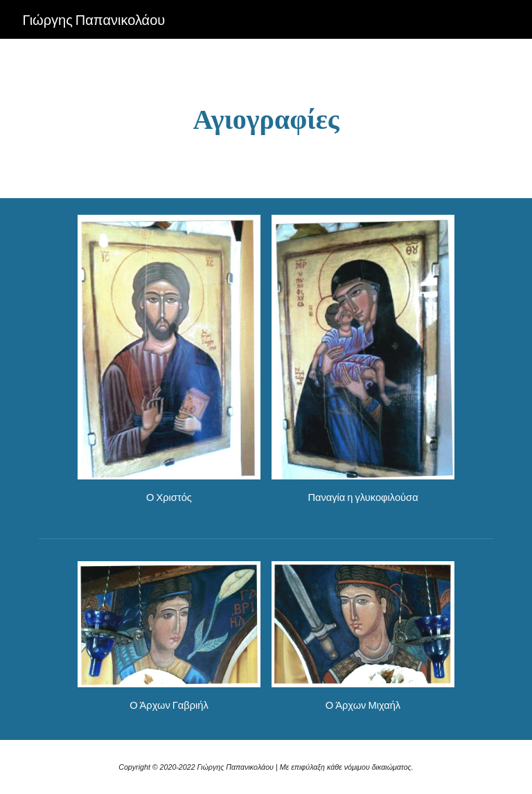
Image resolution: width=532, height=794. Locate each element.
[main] (266, 118)
